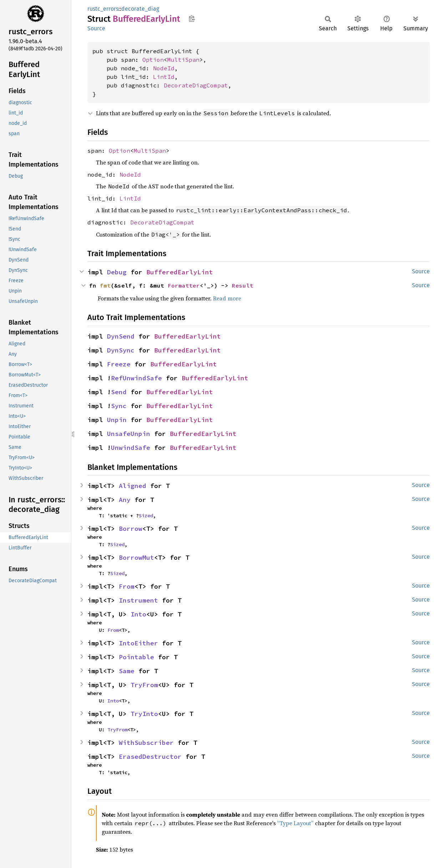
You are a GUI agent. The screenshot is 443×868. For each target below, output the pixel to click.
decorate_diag (140, 9)
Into (138, 614)
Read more (227, 298)
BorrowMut (136, 557)
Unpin (117, 420)
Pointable (136, 657)
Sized (146, 516)
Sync (119, 406)
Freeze (119, 364)
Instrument (138, 600)
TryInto (144, 714)
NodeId (164, 68)
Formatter (184, 285)
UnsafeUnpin (129, 434)
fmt (105, 285)
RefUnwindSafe (136, 378)
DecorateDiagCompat (196, 85)
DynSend (121, 336)
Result (243, 285)
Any (125, 500)
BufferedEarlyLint (180, 272)
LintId (164, 77)
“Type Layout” (295, 823)
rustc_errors (103, 9)
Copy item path (192, 19)
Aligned (133, 486)
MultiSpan (183, 60)
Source (96, 28)
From (127, 586)
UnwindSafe (131, 448)
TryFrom (144, 685)
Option (153, 60)
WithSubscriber (146, 743)
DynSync (121, 350)
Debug (117, 272)
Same (127, 671)
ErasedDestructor (150, 757)
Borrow (131, 529)
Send (119, 392)
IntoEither (138, 643)
